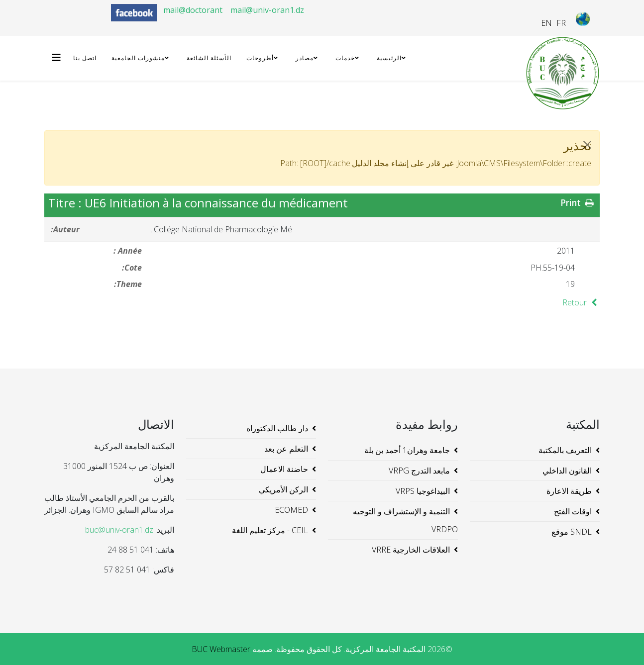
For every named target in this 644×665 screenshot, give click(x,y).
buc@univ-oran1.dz (119, 530)
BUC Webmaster (221, 649)
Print (578, 202)
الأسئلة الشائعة (209, 58)
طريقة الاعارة (569, 491)
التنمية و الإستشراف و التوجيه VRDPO (405, 520)
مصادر (305, 58)
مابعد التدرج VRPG (419, 471)
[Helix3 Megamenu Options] (59, 57)
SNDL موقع (572, 532)
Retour (581, 302)
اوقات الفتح (573, 511)
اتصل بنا (85, 58)
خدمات (345, 58)
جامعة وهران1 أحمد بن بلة (407, 450)
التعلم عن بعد (286, 449)
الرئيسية (389, 58)
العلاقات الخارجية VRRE (411, 550)
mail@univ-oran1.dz (267, 10)
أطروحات (260, 58)
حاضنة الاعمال (284, 469)
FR (561, 23)
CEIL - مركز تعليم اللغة (270, 530)
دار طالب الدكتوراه (277, 428)
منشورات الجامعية (138, 58)
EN (546, 23)
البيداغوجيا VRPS (423, 491)
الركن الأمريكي (283, 489)
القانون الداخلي (567, 471)
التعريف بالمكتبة (565, 450)
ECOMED (291, 510)
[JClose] (587, 145)
